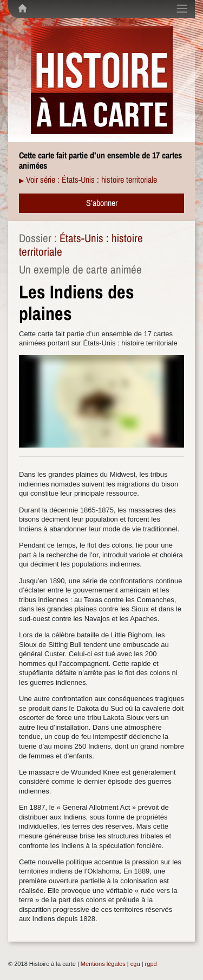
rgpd (151, 964)
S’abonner (102, 203)
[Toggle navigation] (182, 9)
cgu (135, 964)
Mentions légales (103, 964)
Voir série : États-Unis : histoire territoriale (91, 179)
